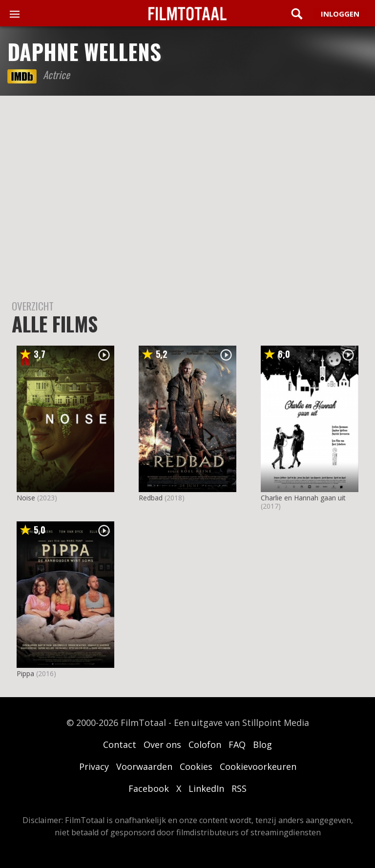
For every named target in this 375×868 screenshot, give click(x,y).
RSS (239, 788)
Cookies (196, 766)
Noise (26, 498)
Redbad (151, 498)
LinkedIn (206, 788)
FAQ (237, 744)
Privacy (94, 766)
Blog (262, 744)
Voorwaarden (144, 766)
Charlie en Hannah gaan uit (303, 498)
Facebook (149, 788)
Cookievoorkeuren (258, 766)
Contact (120, 744)
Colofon (205, 744)
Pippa (25, 673)
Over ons (162, 744)
